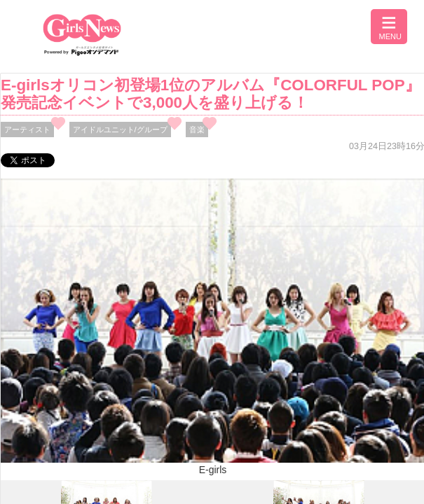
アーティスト (27, 129)
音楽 (197, 129)
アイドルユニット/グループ (120, 129)
